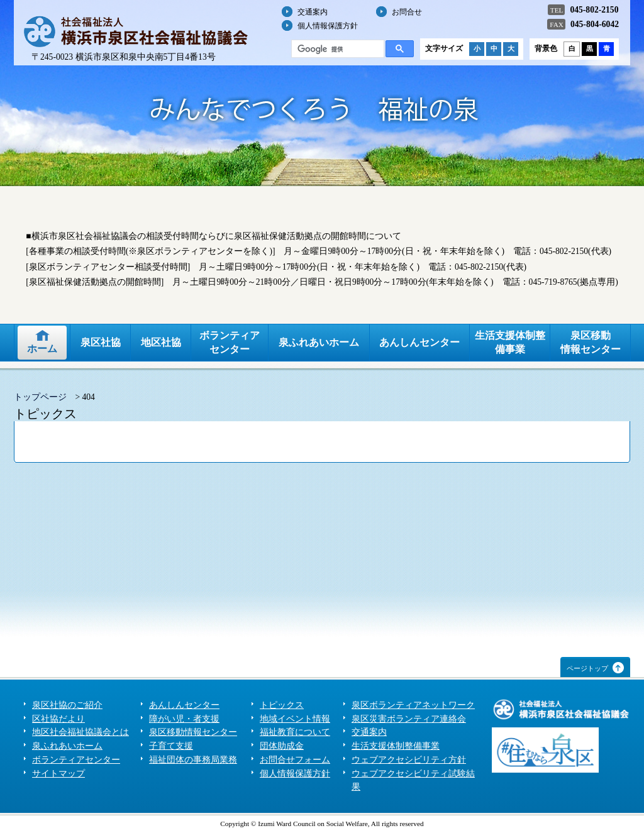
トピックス (282, 705)
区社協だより (58, 719)
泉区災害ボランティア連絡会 (409, 719)
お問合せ (407, 12)
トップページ (40, 397)
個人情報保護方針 (328, 26)
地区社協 (161, 342)
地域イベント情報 (295, 719)
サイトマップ (58, 774)
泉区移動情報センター (591, 342)
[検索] (336, 49)
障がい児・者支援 (184, 719)
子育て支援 (171, 746)
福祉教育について (295, 732)
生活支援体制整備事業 (510, 342)
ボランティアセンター (230, 342)
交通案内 (313, 12)
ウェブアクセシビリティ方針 (409, 760)
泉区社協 (101, 342)
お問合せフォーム (295, 760)
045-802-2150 (594, 10)
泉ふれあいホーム (319, 342)
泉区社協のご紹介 (67, 705)
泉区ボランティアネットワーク (413, 705)
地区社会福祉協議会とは (80, 732)
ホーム (42, 349)
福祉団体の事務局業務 (193, 760)
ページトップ (587, 668)
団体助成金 (282, 746)
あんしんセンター (419, 342)
